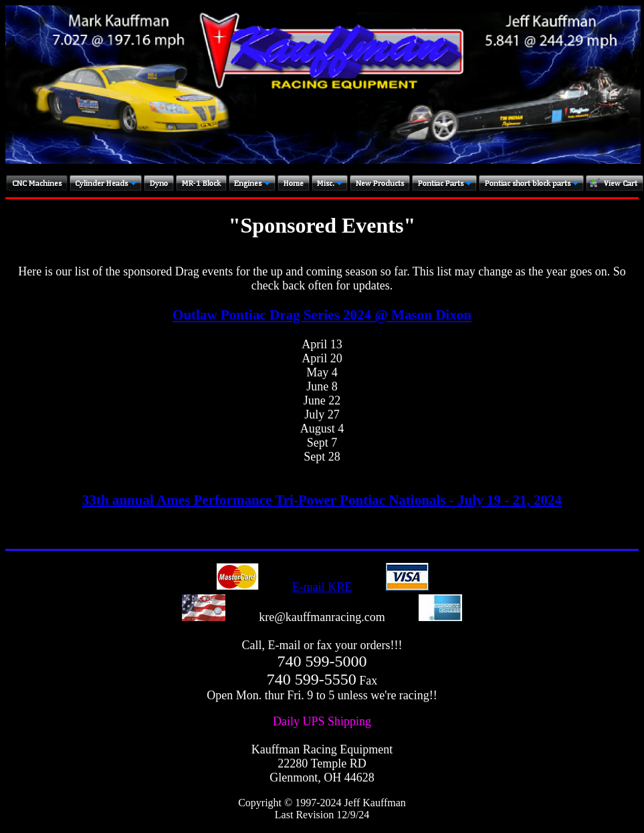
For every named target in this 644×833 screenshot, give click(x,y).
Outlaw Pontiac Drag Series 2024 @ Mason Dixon (322, 315)
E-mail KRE (322, 587)
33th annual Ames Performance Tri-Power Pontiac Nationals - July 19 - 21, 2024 (322, 500)
